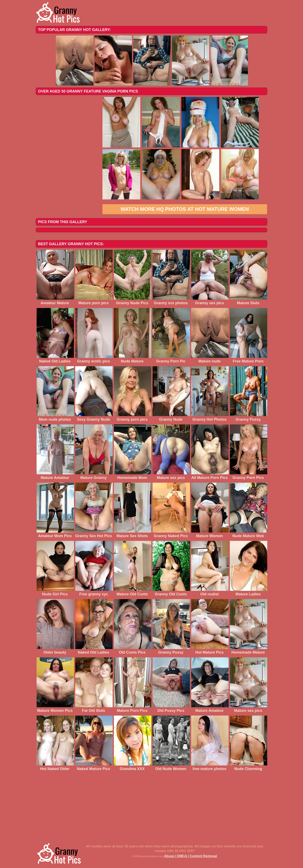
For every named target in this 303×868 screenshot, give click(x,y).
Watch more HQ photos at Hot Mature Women (185, 209)
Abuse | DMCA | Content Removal (191, 856)
